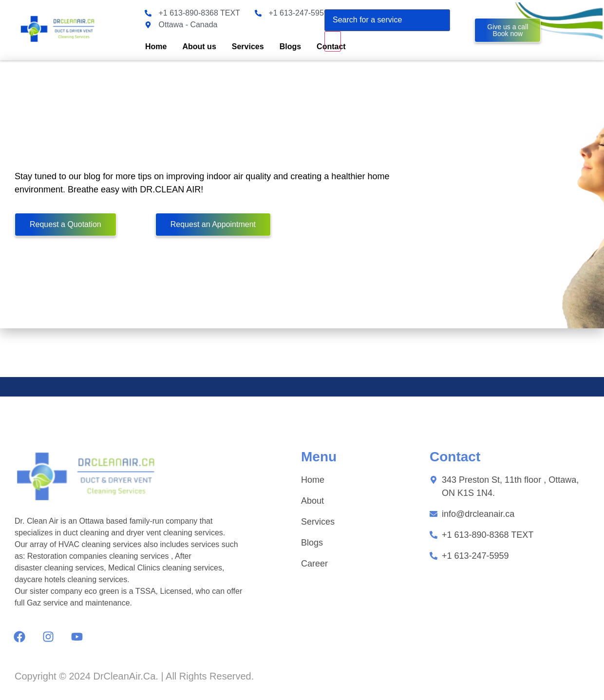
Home (156, 47)
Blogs (290, 47)
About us (199, 47)
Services (248, 47)
